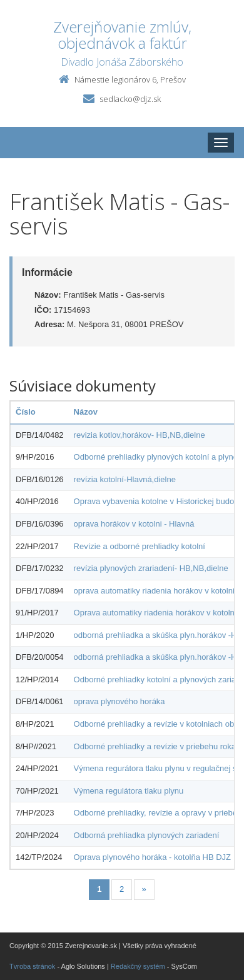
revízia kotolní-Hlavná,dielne (125, 479)
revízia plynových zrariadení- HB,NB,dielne (151, 568)
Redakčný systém (138, 966)
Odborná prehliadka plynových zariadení (147, 835)
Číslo (26, 412)
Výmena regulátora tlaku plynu (129, 791)
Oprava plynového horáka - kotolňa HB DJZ (152, 857)
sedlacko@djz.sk (130, 99)
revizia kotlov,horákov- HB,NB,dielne (140, 435)
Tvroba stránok (32, 966)
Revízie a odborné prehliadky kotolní (140, 546)
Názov (86, 412)
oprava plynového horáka (119, 701)
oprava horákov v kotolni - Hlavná (134, 524)
